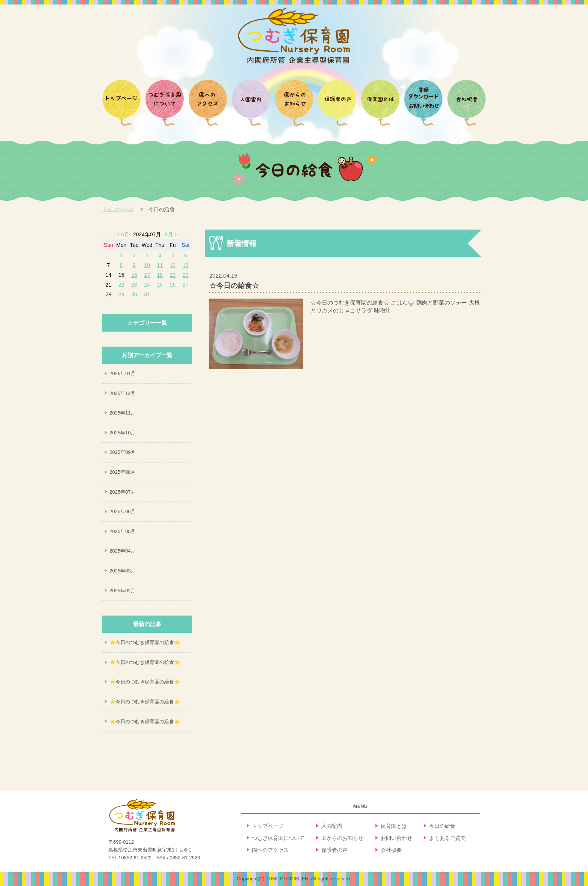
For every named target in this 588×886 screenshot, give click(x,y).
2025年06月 (122, 511)
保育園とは (394, 826)
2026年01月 (122, 373)
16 (134, 275)
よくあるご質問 (447, 838)
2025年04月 (122, 551)
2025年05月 (122, 531)
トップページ (118, 209)
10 (147, 265)
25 (160, 285)
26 (173, 285)
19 (173, 275)
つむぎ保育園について (278, 838)
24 (147, 285)
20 (186, 275)
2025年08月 (122, 472)
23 (134, 285)
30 (134, 294)
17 (147, 275)
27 (186, 285)
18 (160, 275)
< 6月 (123, 234)
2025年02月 (122, 591)
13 (186, 265)
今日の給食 (442, 826)
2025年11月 (122, 413)
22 (121, 285)
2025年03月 (122, 571)
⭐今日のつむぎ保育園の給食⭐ (145, 642)
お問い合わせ (396, 838)
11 (160, 265)
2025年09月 (122, 452)
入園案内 (332, 826)
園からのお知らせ (342, 838)
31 (147, 294)
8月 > (171, 234)
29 (121, 294)
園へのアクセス (270, 850)
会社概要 (391, 850)
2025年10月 (122, 433)
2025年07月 (122, 492)
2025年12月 (122, 393)
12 (173, 265)
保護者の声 (334, 850)
